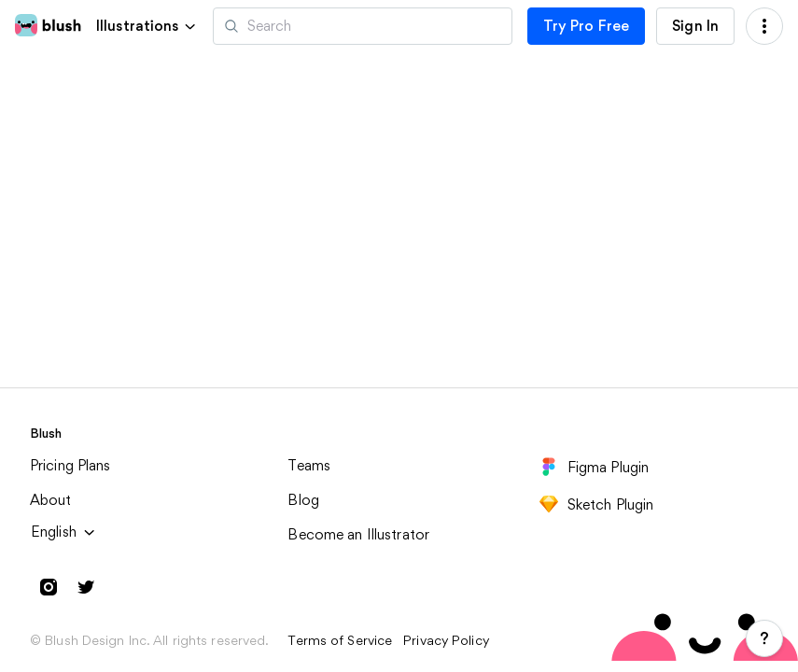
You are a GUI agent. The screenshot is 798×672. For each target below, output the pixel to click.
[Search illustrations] (363, 26)
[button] (147, 26)
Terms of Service (340, 640)
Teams (309, 465)
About (51, 500)
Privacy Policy (446, 640)
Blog (303, 500)
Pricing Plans (70, 465)
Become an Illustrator (358, 534)
